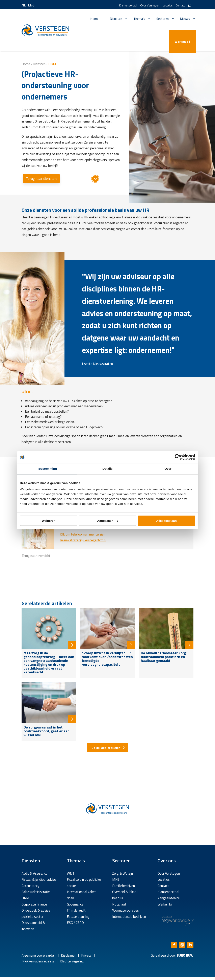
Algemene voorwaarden (38, 955)
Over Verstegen (150, 6)
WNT (71, 873)
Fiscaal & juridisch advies (39, 879)
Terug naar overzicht (36, 556)
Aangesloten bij (169, 898)
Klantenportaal (128, 6)
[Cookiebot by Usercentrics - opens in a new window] (178, 457)
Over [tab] (168, 469)
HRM (25, 898)
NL (24, 5)
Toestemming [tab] (47, 469)
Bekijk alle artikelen (106, 748)
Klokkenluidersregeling (38, 961)
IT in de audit (76, 910)
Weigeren (48, 521)
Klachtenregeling (71, 961)
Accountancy (30, 886)
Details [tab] (108, 469)
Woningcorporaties (126, 910)
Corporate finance (34, 904)
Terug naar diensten (41, 179)
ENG (31, 5)
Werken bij (182, 42)
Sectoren (163, 19)
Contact (180, 6)
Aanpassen (108, 521)
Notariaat (119, 904)
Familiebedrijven (124, 886)
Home (94, 19)
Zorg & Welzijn (123, 873)
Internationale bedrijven (129, 917)
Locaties (168, 6)
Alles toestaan (166, 521)
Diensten (116, 19)
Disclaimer (68, 955)
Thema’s (139, 19)
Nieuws (185, 19)
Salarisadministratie (36, 892)
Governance (75, 904)
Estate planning (78, 917)
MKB (116, 879)
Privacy (86, 955)
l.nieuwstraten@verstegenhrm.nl (83, 540)
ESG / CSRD (75, 923)
